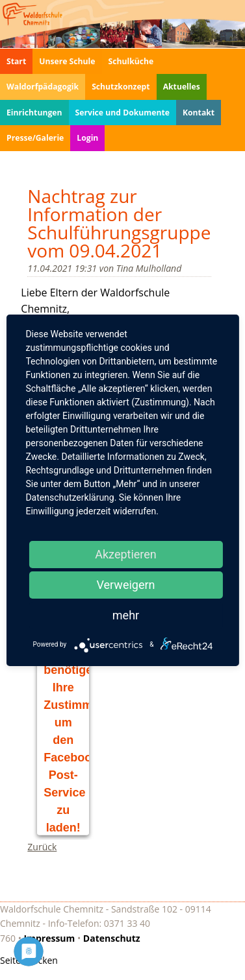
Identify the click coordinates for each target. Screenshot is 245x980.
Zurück (42, 847)
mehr (126, 615)
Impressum (50, 938)
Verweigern (125, 585)
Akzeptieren (126, 554)
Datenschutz (112, 938)
